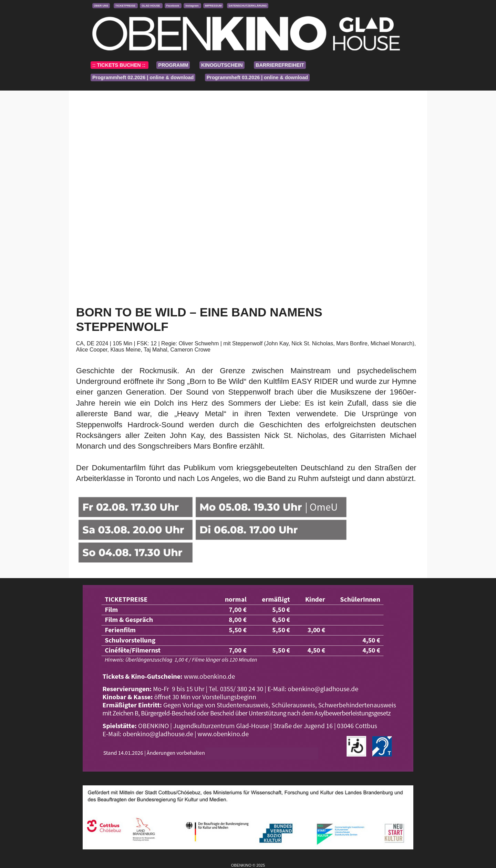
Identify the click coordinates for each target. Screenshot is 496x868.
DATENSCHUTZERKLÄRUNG (248, 6)
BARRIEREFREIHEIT (280, 65)
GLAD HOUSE (151, 6)
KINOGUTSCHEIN (222, 65)
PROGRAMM (173, 65)
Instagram (192, 6)
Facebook (173, 6)
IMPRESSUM (213, 6)
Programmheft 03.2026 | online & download (257, 77)
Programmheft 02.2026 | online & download (143, 77)
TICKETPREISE (126, 6)
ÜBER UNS (101, 6)
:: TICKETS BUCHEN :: (120, 65)
